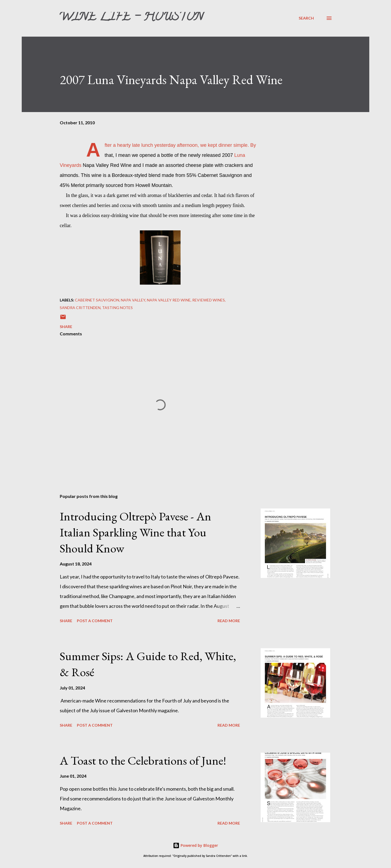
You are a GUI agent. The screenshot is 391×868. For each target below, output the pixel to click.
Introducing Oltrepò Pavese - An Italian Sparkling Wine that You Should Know (135, 532)
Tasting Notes (117, 308)
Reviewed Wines (209, 300)
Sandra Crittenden (80, 308)
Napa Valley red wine (169, 300)
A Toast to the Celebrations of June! (143, 760)
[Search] (306, 18)
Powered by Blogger (195, 845)
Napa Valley (133, 300)
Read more (229, 621)
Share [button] (66, 327)
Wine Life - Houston (131, 18)
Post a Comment (95, 621)
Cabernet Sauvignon (97, 300)
